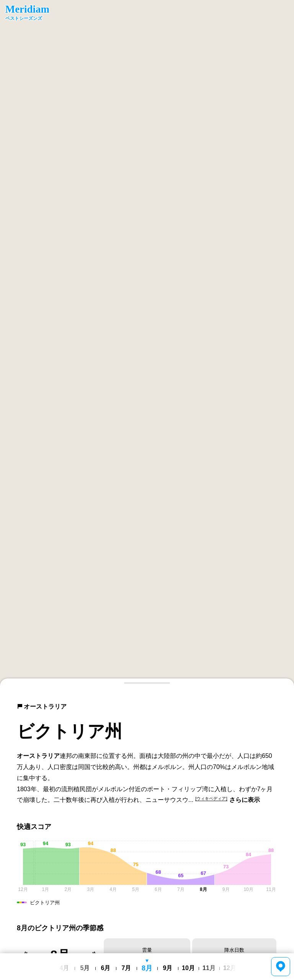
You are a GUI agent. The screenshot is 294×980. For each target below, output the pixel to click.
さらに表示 (245, 800)
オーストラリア (42, 707)
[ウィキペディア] (211, 798)
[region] (147, 343)
